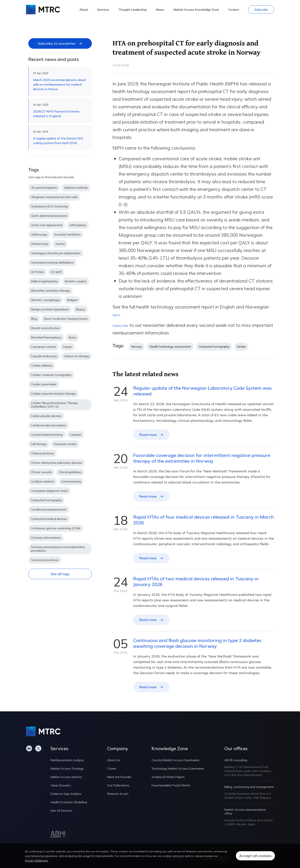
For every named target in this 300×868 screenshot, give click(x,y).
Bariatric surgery (76, 281)
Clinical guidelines (70, 472)
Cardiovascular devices (46, 416)
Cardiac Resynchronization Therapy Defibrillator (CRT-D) (55, 405)
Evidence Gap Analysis (66, 794)
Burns (72, 337)
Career (112, 768)
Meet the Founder (119, 777)
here (117, 314)
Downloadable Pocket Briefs (171, 785)
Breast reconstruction (45, 328)
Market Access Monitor (66, 777)
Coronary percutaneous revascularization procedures (58, 549)
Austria (60, 244)
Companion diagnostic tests (49, 491)
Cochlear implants (43, 481)
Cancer (67, 347)
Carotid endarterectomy (47, 435)
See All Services (61, 811)
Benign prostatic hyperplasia (50, 309)
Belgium (72, 300)
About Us (114, 760)
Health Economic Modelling (69, 802)
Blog (34, 319)
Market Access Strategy (67, 768)
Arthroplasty (78, 225)
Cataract (76, 435)
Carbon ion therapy (77, 356)
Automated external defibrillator (52, 263)
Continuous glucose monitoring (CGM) (56, 528)
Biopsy (80, 309)
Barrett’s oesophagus (46, 300)
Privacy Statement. (37, 861)
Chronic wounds (41, 472)
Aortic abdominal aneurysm (49, 216)
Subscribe (261, 10)
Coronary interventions (46, 538)
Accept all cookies (255, 856)
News (160, 10)
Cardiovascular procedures (49, 425)
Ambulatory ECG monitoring (49, 206)
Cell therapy (39, 444)
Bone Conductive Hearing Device (66, 319)
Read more (148, 435)
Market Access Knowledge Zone (196, 10)
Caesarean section (43, 347)
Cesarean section (65, 444)
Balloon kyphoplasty (44, 281)
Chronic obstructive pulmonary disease (57, 463)
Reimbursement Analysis (67, 760)
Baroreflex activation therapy (51, 291)
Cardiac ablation (42, 366)
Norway (137, 347)
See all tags (60, 574)
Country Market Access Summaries (175, 760)
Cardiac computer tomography (51, 375)
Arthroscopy (39, 234)
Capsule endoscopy (44, 356)
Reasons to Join (118, 794)
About (84, 10)
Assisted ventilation (67, 234)
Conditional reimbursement (49, 510)
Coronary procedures (45, 560)
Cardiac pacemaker (44, 384)
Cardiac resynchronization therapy (53, 394)
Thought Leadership (132, 10)
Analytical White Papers (168, 777)
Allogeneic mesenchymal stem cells (54, 197)
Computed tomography (46, 500)
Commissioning (71, 481)
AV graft (56, 272)
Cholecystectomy (42, 453)
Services (103, 10)
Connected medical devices (49, 519)
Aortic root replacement (47, 225)
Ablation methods (76, 188)
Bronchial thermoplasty (46, 337)
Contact (234, 10)
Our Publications (118, 785)
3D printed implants (44, 188)
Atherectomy (40, 244)
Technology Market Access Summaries (178, 768)
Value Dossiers (61, 785)
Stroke (241, 347)
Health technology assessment (170, 347)
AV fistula (37, 272)
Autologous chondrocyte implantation (56, 253)
